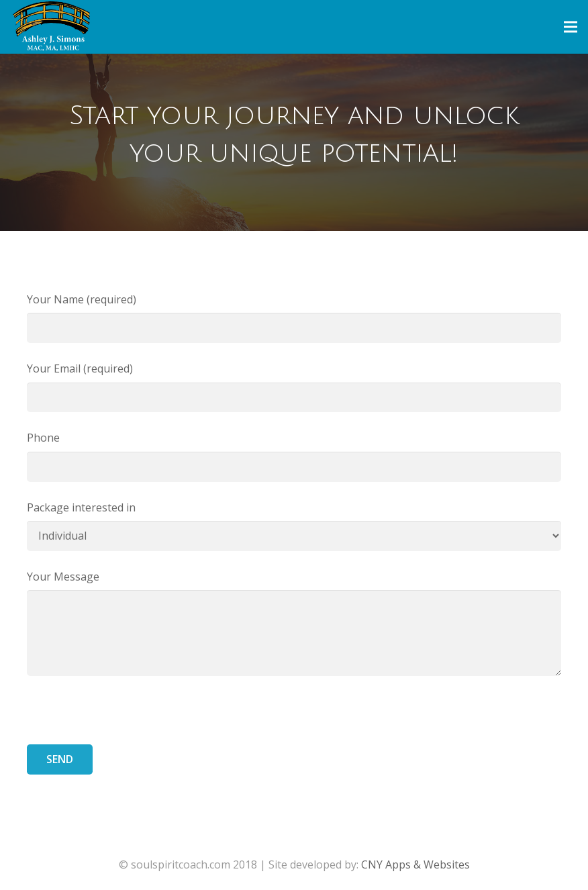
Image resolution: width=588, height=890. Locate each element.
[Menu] (571, 27)
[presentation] (129, 718)
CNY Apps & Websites (415, 864)
